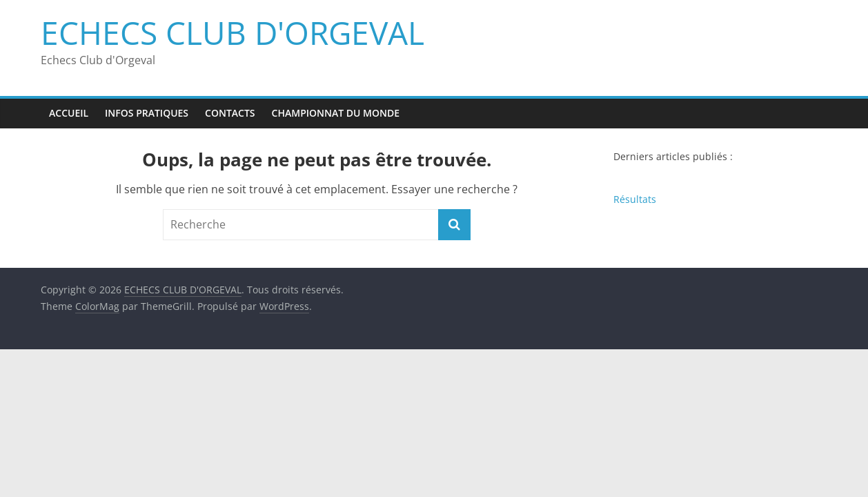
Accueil (69, 113)
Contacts (230, 113)
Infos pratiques (147, 113)
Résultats (635, 199)
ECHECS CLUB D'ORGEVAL (233, 32)
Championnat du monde (336, 113)
